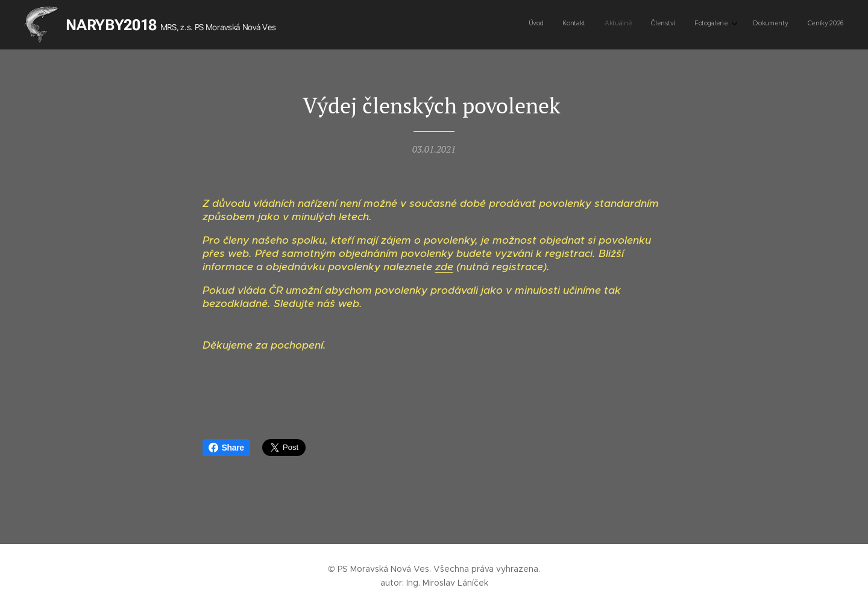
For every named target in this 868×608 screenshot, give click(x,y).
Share (226, 448)
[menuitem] (725, 25)
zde (444, 267)
